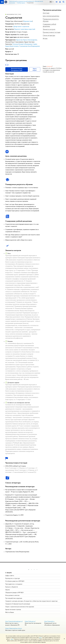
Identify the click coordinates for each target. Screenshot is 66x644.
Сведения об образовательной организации (18, 604)
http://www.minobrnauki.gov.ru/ (14, 621)
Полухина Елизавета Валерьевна (22, 44)
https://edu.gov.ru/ (30, 621)
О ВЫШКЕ (9, 573)
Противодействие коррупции (14, 598)
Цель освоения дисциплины (51, 16)
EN (53, 2)
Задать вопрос (35, 69)
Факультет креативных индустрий (25, 29)
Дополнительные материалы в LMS (17, 69)
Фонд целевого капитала (12, 595)
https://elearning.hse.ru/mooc (14, 628)
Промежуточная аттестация (51, 32)
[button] (29, 570)
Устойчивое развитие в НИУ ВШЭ (15, 581)
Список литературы (49, 35)
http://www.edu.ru (49, 621)
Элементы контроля (49, 29)
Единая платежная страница (13, 609)
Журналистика (28, 21)
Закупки (8, 590)
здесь (40, 638)
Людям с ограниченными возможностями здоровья (20, 607)
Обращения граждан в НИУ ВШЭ (14, 592)
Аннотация (46, 13)
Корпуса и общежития (12, 587)
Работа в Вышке (10, 612)
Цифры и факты (10, 575)
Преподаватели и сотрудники (14, 584)
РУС (51, 2)
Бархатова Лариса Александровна (27, 40)
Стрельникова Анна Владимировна (29, 46)
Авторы (45, 38)
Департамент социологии (21, 26)
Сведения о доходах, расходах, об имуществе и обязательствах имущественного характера (31, 601)
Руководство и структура (13, 578)
